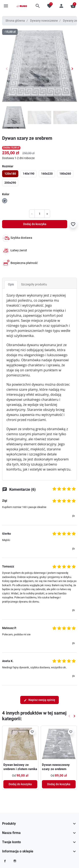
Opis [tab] (11, 284)
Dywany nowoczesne (44, 21)
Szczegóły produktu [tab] (34, 284)
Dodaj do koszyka (35, 224)
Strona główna (15, 21)
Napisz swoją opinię (39, 700)
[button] (38, 6)
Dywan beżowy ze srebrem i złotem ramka (20, 767)
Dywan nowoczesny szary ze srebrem (56, 767)
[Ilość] (40, 214)
